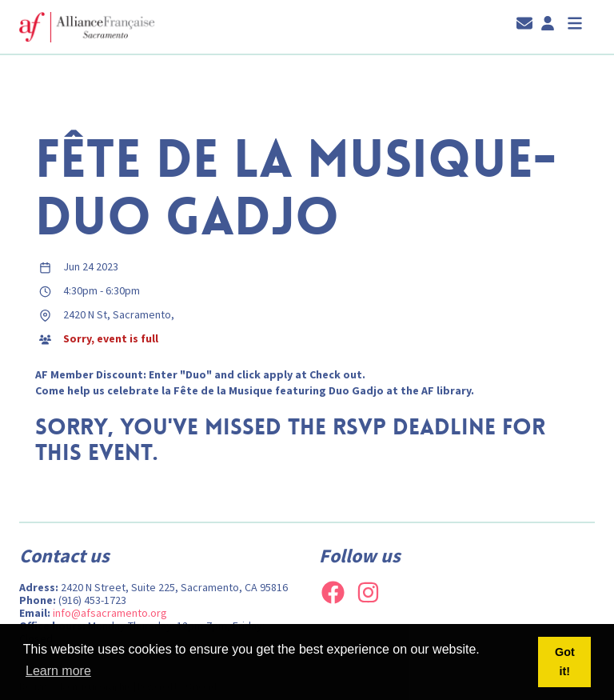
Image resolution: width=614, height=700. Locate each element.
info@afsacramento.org (110, 613)
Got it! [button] (565, 662)
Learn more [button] (58, 671)
